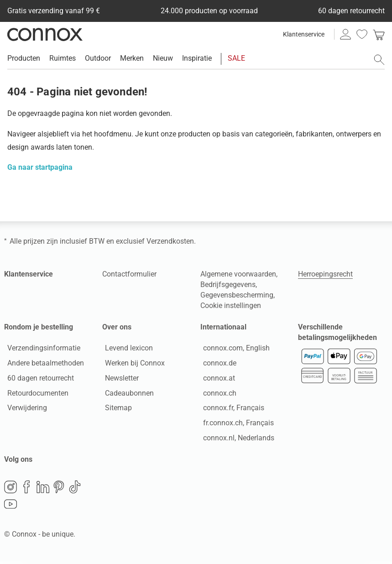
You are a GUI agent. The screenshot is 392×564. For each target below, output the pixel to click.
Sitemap (116, 410)
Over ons (117, 327)
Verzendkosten (170, 241)
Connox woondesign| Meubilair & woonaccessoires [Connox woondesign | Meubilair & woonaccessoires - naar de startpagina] (45, 34)
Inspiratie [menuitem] (197, 58)
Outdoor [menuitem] (98, 58)
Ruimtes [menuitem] (63, 58)
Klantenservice (304, 34)
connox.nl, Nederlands (236, 439)
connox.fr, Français (231, 410)
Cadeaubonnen (127, 394)
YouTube (10, 507)
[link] (379, 34)
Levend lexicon (126, 349)
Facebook (26, 490)
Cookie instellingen (231, 305)
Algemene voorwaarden (238, 274)
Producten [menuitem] (24, 58)
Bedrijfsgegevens (228, 285)
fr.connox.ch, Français (236, 424)
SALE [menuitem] (236, 58)
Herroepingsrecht (325, 274)
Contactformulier (129, 274)
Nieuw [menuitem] (163, 58)
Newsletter (119, 379)
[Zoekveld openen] (379, 60)
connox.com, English (234, 349)
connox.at (216, 379)
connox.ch (217, 394)
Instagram (10, 490)
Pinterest (59, 490)
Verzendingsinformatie (41, 349)
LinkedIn (43, 490)
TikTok (75, 490)
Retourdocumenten (35, 394)
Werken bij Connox (132, 364)
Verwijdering (24, 410)
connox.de (217, 364)
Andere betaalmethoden (42, 364)
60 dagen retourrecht (37, 379)
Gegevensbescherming (237, 295)
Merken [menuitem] (132, 58)
